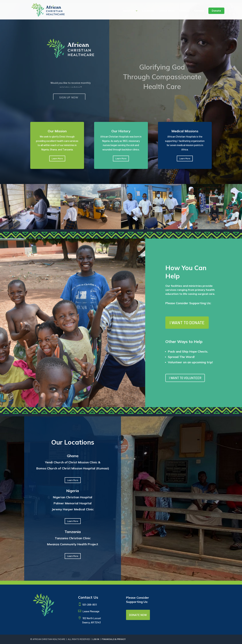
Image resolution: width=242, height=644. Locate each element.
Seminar (184, 11)
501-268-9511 (89, 605)
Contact (199, 11)
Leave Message (91, 611)
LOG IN (96, 639)
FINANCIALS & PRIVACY (114, 639)
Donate (216, 11)
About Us (129, 11)
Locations (148, 11)
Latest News (167, 11)
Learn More (73, 480)
